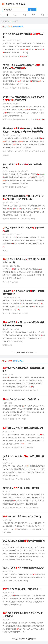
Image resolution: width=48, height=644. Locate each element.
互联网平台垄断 (22, 151)
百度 (6, 314)
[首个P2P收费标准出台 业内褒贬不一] (22, 589)
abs (25, 187)
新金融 (7, 219)
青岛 (35, 219)
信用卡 (19, 187)
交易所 (28, 479)
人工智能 (15, 282)
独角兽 (12, 419)
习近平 (7, 88)
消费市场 (31, 120)
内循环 (15, 88)
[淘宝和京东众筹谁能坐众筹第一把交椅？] (24, 541)
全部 (7, 15)
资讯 (25, 15)
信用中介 (29, 508)
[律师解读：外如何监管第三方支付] (21, 488)
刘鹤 (6, 56)
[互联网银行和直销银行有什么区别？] (22, 517)
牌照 (24, 447)
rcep (29, 219)
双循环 (22, 219)
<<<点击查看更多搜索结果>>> (24, 353)
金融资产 (17, 447)
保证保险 (26, 390)
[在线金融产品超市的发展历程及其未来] (23, 428)
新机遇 (15, 219)
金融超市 (32, 447)
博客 (34, 15)
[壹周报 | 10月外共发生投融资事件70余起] (24, 568)
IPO (19, 419)
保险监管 (8, 390)
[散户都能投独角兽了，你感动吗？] (21, 399)
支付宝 (21, 508)
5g (5, 151)
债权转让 (35, 390)
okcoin (13, 479)
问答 (42, 15)
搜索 (32, 10)
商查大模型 (8, 345)
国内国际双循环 (25, 88)
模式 (6, 479)
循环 (12, 187)
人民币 (7, 508)
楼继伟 (12, 151)
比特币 (20, 479)
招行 (6, 187)
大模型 (7, 250)
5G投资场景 (35, 151)
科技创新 (14, 56)
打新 (25, 419)
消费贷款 (8, 447)
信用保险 (17, 390)
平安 (36, 508)
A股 (6, 419)
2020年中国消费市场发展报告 (15, 120)
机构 (16, 15)
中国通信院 (15, 314)
